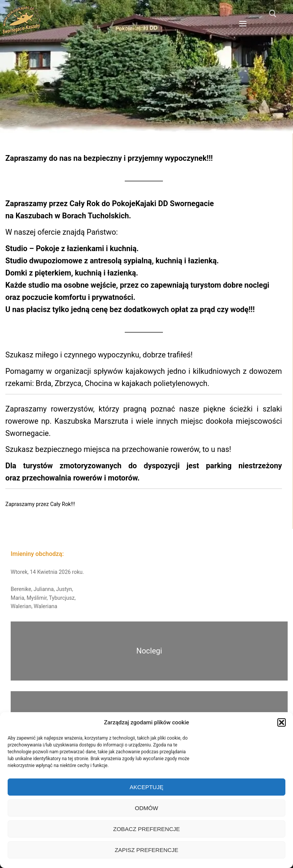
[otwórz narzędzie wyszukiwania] (273, 14)
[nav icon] (243, 24)
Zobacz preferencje (146, 829)
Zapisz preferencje (147, 850)
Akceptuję (146, 787)
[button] (282, 722)
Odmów (147, 808)
